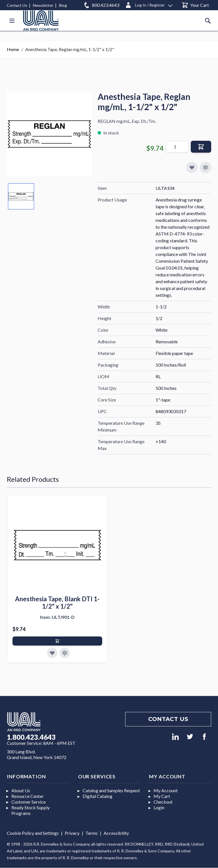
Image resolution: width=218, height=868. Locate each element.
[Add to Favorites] (52, 653)
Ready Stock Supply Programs (31, 810)
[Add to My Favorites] (192, 167)
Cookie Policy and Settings (33, 833)
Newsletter (43, 5)
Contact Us (17, 5)
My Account (166, 790)
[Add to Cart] (57, 641)
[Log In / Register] (149, 4)
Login (159, 807)
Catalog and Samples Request (111, 790)
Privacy (72, 833)
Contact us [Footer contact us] (168, 719)
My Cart (162, 796)
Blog (63, 5)
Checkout (163, 802)
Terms (92, 833)
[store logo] (41, 21)
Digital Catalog (98, 796)
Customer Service (29, 802)
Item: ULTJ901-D (57, 617)
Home (13, 49)
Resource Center (28, 796)
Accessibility (116, 833)
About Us (21, 790)
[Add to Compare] (206, 167)
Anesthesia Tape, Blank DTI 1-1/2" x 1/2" (57, 603)
